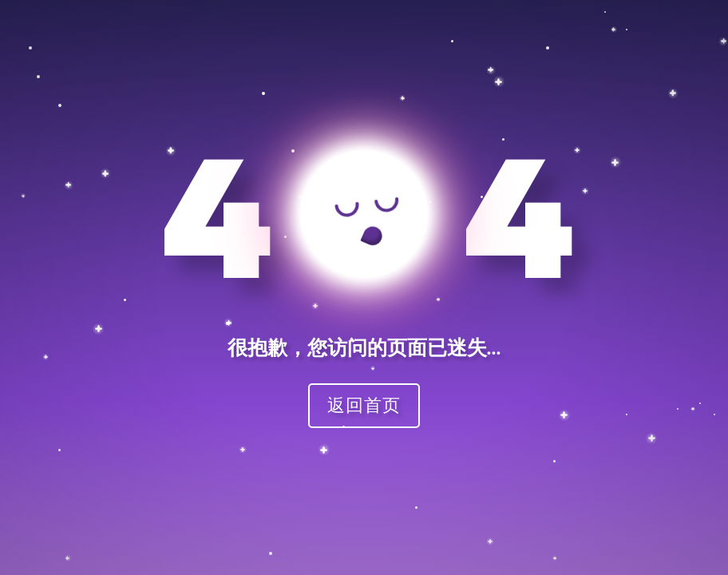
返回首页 (364, 404)
